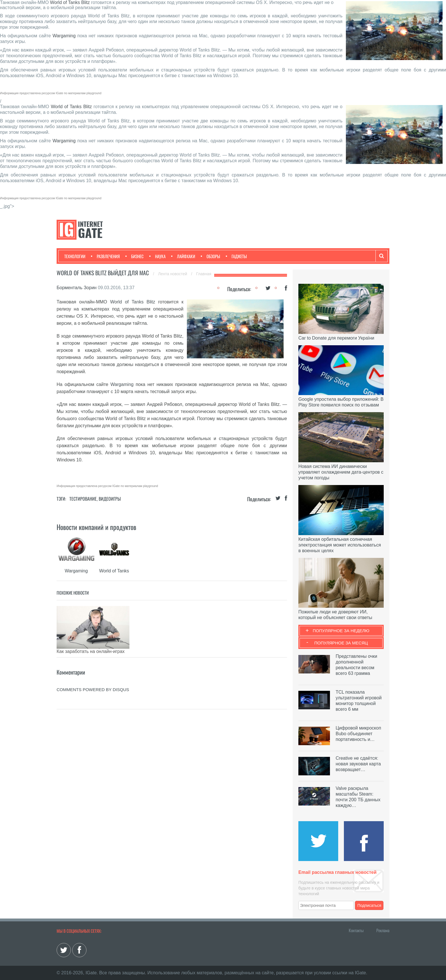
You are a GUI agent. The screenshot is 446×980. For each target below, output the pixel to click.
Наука (157, 256)
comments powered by (93, 687)
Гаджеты (236, 256)
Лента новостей (173, 274)
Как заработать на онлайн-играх (91, 651)
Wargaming (64, 36)
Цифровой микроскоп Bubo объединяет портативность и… (358, 734)
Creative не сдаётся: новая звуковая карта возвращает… (358, 764)
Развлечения (105, 256)
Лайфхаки (183, 256)
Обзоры (210, 256)
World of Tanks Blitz (70, 2)
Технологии (75, 256)
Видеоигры (110, 499)
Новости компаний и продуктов (96, 527)
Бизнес (135, 256)
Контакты (356, 930)
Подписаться (369, 905)
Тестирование (83, 499)
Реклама (383, 930)
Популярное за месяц (341, 643)
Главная (204, 274)
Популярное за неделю (341, 631)
